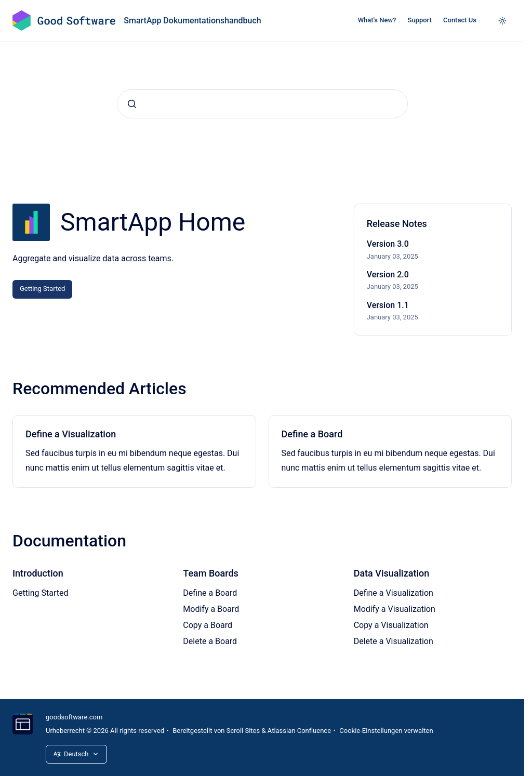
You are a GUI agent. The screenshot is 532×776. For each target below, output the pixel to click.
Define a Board (312, 434)
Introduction (38, 573)
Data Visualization (392, 573)
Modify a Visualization (395, 609)
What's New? (377, 20)
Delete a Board (210, 641)
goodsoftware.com (74, 717)
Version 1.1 (388, 305)
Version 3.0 (388, 244)
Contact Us (460, 20)
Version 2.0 (388, 275)
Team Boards (211, 573)
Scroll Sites (243, 731)
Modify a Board (211, 609)
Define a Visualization (71, 434)
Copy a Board (208, 625)
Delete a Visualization (394, 641)
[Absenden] (132, 104)
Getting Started (42, 289)
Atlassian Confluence (299, 731)
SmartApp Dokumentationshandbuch (192, 21)
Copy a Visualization (391, 625)
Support (420, 20)
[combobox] (262, 104)
